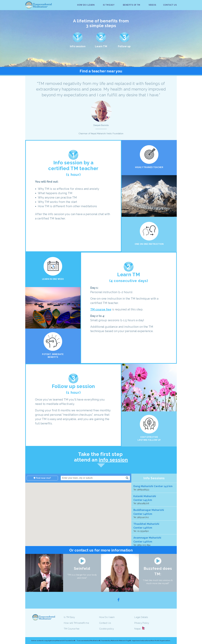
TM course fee (101, 309)
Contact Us (105, 623)
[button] (53, 518)
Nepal (138, 629)
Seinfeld (82, 569)
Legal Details (141, 617)
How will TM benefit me (76, 623)
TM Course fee (72, 629)
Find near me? (42, 478)
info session (113, 460)
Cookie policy (107, 629)
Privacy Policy (142, 623)
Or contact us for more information (101, 550)
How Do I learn (107, 617)
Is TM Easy (69, 617)
